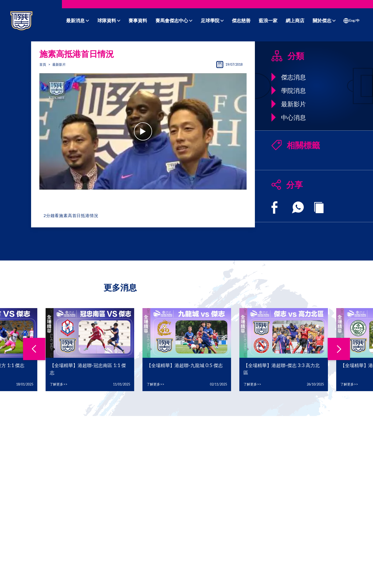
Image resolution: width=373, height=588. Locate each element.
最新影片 (59, 64)
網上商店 (295, 20)
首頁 (43, 64)
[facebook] (274, 207)
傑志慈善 (241, 20)
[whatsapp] (298, 207)
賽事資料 (138, 20)
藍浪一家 (268, 20)
